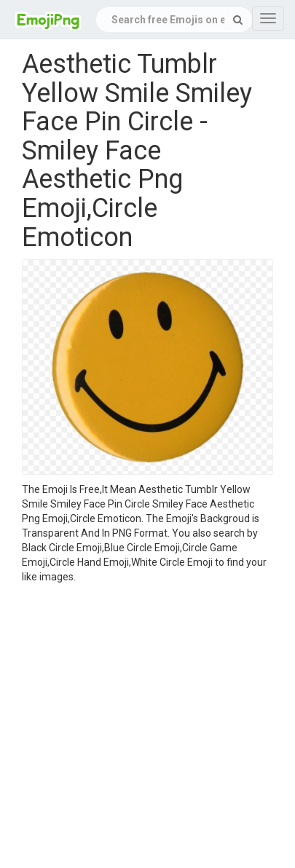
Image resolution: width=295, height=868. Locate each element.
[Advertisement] (137, 728)
